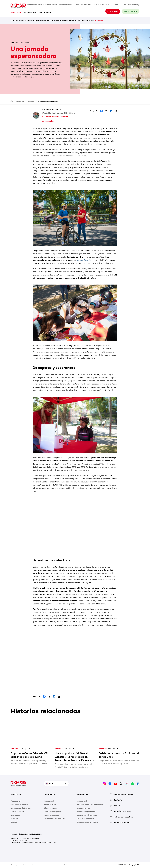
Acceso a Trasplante (51, 815)
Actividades (80, 20)
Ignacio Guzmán (84, 260)
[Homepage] (12, 101)
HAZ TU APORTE (131, 11)
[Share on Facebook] (101, 111)
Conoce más (30, 12)
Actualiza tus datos (66, 5)
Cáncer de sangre (50, 808)
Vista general (15, 801)
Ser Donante (45, 12)
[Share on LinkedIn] (111, 111)
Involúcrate (16, 12)
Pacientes (90, 20)
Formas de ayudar (66, 20)
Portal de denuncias (52, 865)
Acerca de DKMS (50, 805)
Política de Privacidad (31, 865)
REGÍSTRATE (113, 11)
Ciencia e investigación (52, 812)
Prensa (55, 5)
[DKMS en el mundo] (131, 5)
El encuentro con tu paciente (87, 822)
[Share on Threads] (116, 111)
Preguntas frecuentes (34, 5)
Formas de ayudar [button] (102, 5)
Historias (99, 20)
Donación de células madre (87, 815)
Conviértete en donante (22, 20)
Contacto (47, 5)
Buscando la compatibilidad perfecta (91, 805)
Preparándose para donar (86, 812)
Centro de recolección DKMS (54, 819)
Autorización (69, 865)
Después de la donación (85, 819)
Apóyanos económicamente (45, 20)
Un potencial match (84, 808)
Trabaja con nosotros (83, 5)
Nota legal (14, 865)
